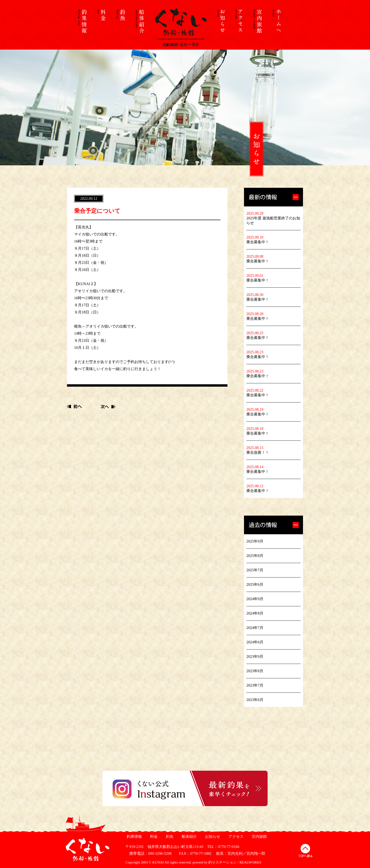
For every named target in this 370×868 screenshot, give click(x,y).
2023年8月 (255, 671)
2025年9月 (255, 541)
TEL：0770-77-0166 (223, 847)
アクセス (235, 836)
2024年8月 (255, 613)
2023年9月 (255, 656)
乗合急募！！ (258, 452)
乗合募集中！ (258, 242)
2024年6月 (255, 642)
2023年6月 (255, 700)
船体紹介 (189, 836)
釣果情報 (134, 836)
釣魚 (169, 836)
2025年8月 (255, 556)
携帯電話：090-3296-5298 (149, 853)
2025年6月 (255, 584)
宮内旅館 (259, 836)
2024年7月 (255, 628)
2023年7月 (255, 685)
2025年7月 (255, 570)
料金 (153, 836)
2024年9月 (255, 599)
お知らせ (212, 836)
